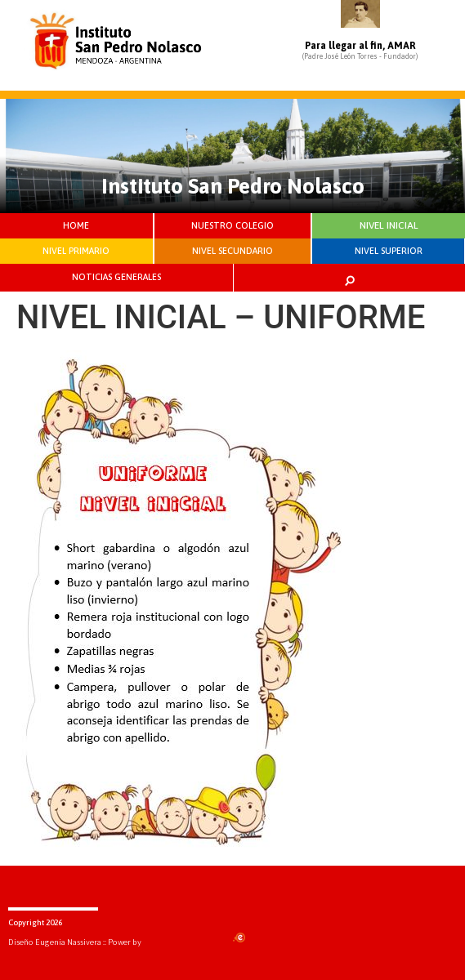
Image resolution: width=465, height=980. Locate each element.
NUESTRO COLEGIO (232, 225)
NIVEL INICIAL (389, 225)
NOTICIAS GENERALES (116, 277)
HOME (76, 225)
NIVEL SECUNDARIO (232, 251)
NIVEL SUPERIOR (389, 251)
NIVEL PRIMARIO (76, 251)
